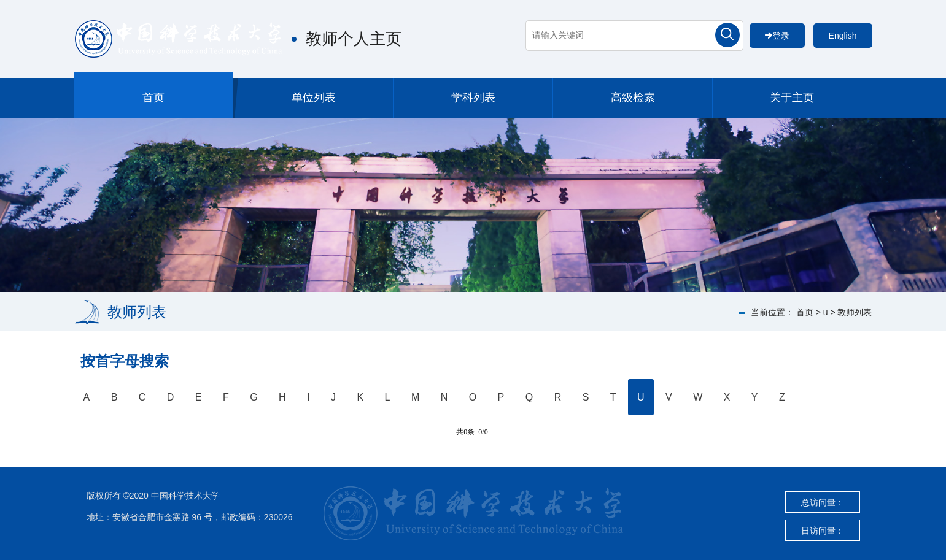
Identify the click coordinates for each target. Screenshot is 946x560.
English (843, 36)
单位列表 (314, 98)
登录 (777, 36)
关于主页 (792, 98)
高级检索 (633, 98)
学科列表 (473, 98)
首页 (153, 98)
